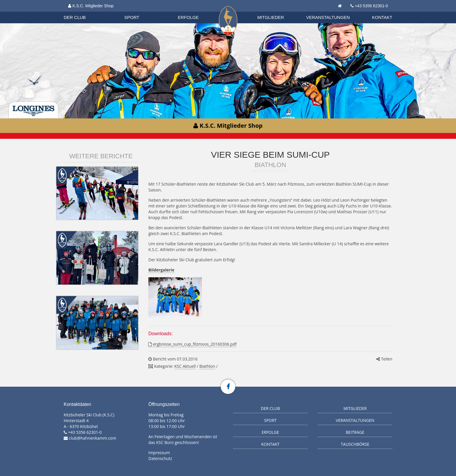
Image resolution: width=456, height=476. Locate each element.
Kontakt (382, 17)
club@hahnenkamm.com (93, 438)
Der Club (75, 17)
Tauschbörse (355, 444)
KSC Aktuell (185, 366)
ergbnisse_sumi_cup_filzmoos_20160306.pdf (192, 344)
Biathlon (80, 11)
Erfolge (188, 17)
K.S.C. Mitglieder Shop (91, 6)
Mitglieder (271, 17)
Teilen (384, 359)
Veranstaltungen (328, 17)
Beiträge (355, 432)
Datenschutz (160, 458)
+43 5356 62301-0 (371, 6)
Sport (132, 17)
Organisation (80, 11)
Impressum (159, 453)
